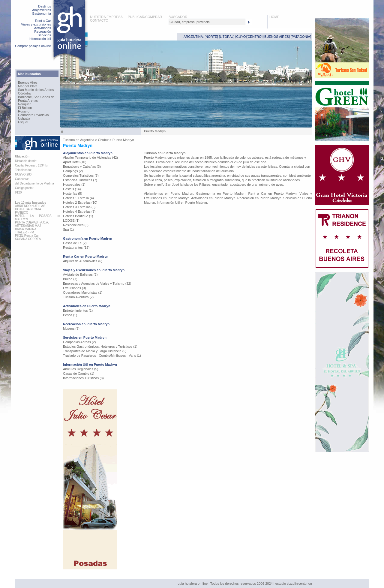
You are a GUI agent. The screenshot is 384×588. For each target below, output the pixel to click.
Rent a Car (43, 21)
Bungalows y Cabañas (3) (82, 166)
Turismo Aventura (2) (78, 297)
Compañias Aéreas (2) (79, 342)
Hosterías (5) (73, 193)
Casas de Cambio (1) (79, 373)
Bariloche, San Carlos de (36, 97)
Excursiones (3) (74, 288)
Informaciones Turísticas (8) (83, 378)
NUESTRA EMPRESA (106, 17)
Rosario (24, 111)
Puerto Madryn (123, 140)
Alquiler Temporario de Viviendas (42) (90, 157)
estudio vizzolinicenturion (294, 583)
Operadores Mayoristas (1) (83, 292)
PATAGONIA (301, 37)
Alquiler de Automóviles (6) (83, 261)
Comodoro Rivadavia (33, 115)
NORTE (211, 37)
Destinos (45, 6)
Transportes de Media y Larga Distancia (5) (95, 351)
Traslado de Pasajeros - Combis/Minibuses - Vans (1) (102, 355)
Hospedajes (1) (74, 184)
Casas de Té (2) (75, 243)
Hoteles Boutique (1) (78, 216)
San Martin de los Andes (36, 90)
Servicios (44, 35)
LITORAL (227, 37)
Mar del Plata (28, 86)
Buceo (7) (70, 279)
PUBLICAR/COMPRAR (145, 17)
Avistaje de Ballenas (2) (80, 274)
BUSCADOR (178, 17)
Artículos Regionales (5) (81, 369)
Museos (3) (71, 328)
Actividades (43, 28)
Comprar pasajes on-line (33, 46)
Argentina (87, 140)
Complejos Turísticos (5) (81, 175)
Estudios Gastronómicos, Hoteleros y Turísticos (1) (100, 346)
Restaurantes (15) (76, 247)
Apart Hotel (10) (75, 162)
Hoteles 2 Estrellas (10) (80, 202)
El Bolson (25, 108)
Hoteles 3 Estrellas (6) (79, 207)
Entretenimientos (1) (78, 310)
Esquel (23, 122)
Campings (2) (73, 171)
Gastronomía (41, 13)
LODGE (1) (71, 220)
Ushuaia (24, 118)
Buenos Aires (28, 82)
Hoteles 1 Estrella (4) (78, 198)
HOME (274, 17)
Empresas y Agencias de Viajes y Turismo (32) (97, 283)
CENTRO (254, 37)
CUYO (241, 37)
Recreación (43, 31)
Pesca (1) (70, 315)
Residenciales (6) (76, 225)
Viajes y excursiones (36, 24)
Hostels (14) (72, 189)
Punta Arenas (28, 100)
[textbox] (207, 22)
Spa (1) (68, 229)
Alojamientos (42, 10)
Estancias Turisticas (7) (80, 180)
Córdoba (24, 93)
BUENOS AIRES (277, 37)
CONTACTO (99, 20)
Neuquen (25, 104)
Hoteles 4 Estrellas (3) (79, 211)
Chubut (103, 140)
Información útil (40, 39)
